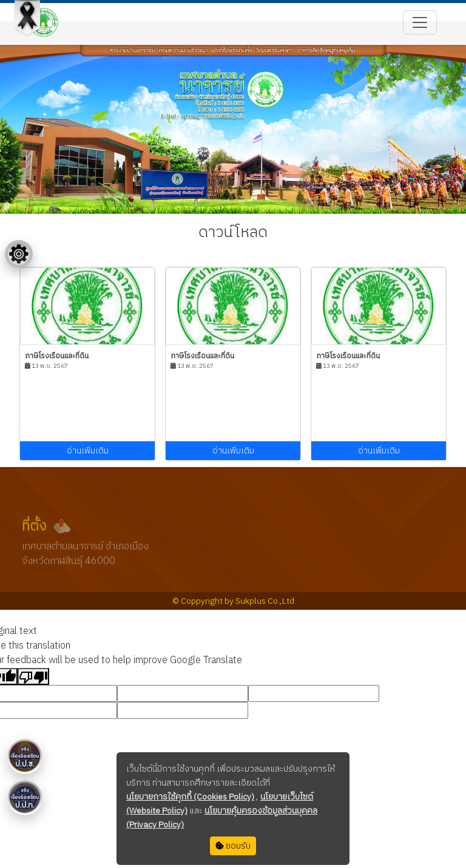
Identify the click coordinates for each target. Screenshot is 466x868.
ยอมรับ (233, 846)
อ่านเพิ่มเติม (88, 451)
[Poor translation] (33, 676)
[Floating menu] (19, 254)
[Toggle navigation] (420, 22)
